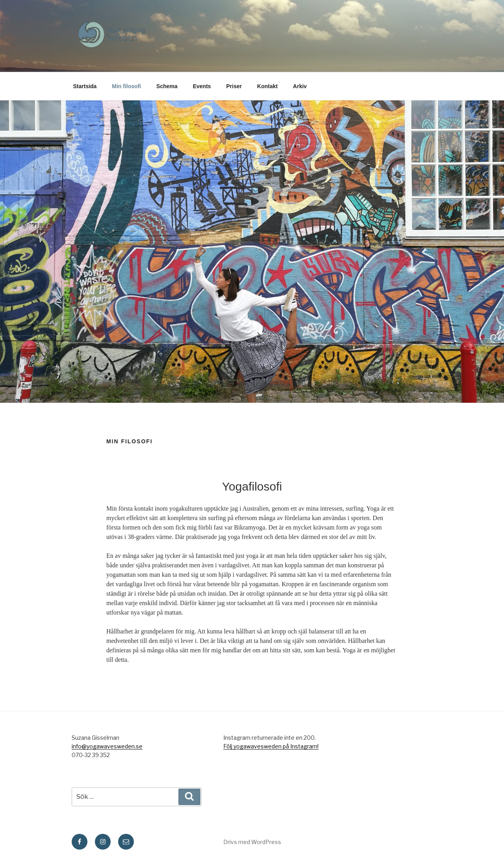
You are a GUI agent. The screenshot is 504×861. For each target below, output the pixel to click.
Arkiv (300, 86)
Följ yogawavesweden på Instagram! (271, 746)
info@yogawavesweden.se (107, 746)
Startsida (85, 86)
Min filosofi (126, 86)
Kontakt (267, 86)
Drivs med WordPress (252, 842)
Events (202, 86)
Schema (167, 86)
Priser (234, 86)
